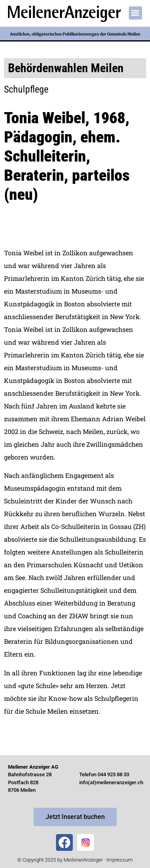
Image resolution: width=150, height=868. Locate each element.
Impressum (120, 860)
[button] (135, 13)
